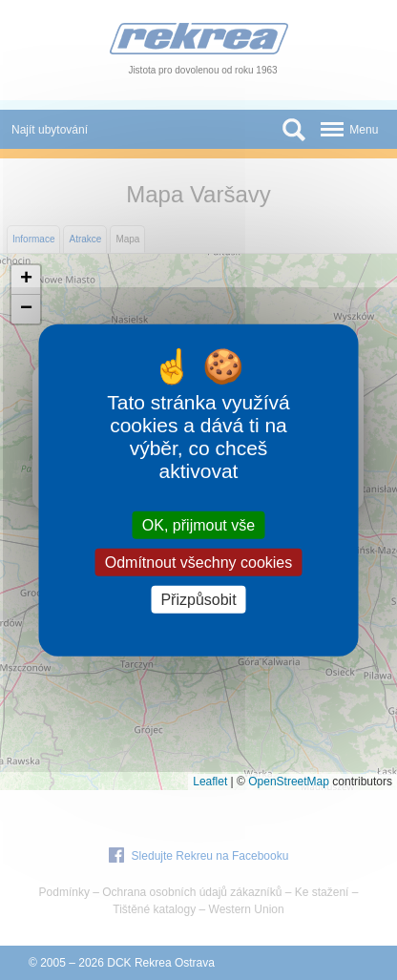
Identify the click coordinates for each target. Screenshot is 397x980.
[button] (26, 280)
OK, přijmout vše (198, 524)
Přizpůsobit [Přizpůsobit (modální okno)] (198, 600)
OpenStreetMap (289, 782)
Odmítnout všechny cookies (199, 562)
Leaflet (210, 782)
